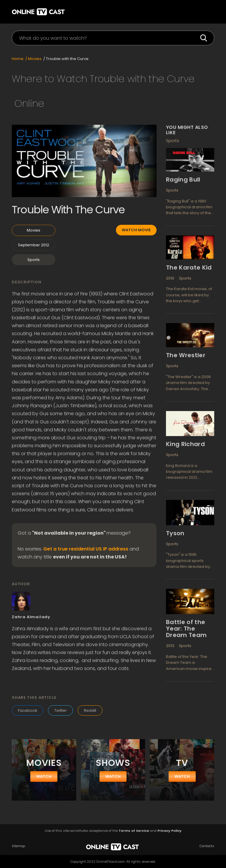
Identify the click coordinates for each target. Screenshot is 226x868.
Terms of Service (134, 831)
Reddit (90, 710)
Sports (34, 260)
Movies (34, 230)
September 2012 (34, 245)
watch (44, 776)
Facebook (28, 710)
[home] (43, 11)
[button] (205, 12)
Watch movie (136, 230)
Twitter (60, 710)
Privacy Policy (169, 831)
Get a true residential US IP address (86, 549)
